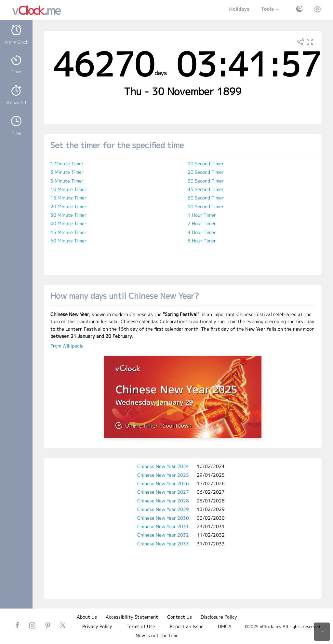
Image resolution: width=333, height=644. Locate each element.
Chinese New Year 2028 (163, 501)
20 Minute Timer (68, 206)
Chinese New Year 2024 (163, 466)
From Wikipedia (67, 346)
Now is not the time (157, 635)
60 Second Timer (206, 198)
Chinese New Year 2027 (163, 492)
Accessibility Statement (132, 617)
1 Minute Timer (67, 164)
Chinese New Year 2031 (163, 526)
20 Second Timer (206, 172)
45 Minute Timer (68, 232)
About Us (87, 617)
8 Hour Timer (202, 241)
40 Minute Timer (68, 223)
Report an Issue (187, 626)
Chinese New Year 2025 (163, 475)
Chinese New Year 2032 (163, 535)
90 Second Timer (206, 206)
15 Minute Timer (68, 198)
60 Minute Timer (68, 241)
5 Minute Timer (67, 181)
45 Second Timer (206, 189)
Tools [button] (271, 10)
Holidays (240, 9)
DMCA (225, 626)
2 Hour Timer (202, 223)
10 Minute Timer (68, 189)
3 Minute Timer (67, 172)
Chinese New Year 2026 (163, 483)
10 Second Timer (206, 164)
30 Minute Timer (68, 215)
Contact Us (180, 617)
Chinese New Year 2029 (163, 509)
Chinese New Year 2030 (163, 518)
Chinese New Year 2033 (163, 544)
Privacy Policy (97, 626)
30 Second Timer (206, 181)
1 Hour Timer (202, 215)
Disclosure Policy (219, 617)
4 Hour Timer (202, 232)
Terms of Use (141, 626)
